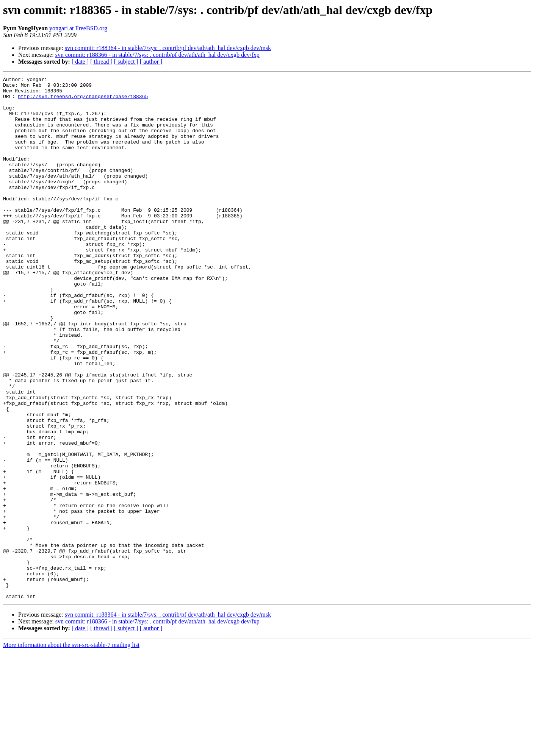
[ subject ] (126, 62)
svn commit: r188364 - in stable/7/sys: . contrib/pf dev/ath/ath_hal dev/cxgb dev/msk (168, 48)
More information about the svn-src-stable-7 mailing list (71, 749)
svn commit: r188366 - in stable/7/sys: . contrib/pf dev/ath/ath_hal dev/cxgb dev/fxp (157, 55)
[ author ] (151, 62)
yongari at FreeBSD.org (78, 28)
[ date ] (80, 62)
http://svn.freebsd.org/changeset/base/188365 (83, 101)
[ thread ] (101, 62)
